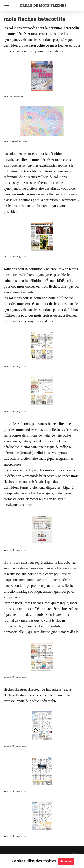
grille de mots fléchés (43, 5)
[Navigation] (5, 6)
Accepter (66, 861)
